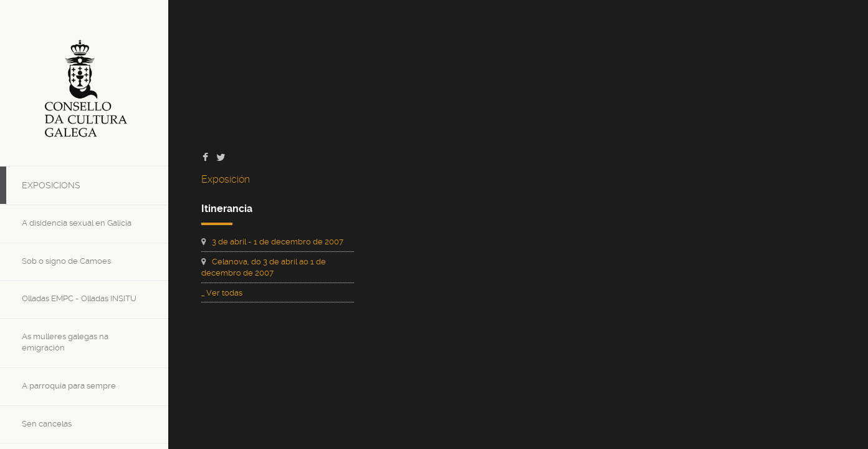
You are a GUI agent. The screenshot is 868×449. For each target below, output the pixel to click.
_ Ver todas (222, 293)
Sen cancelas (47, 424)
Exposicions (51, 185)
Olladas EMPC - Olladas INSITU (79, 298)
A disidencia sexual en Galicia (77, 223)
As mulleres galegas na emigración (65, 342)
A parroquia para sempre (69, 386)
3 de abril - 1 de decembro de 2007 (278, 242)
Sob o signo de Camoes (66, 261)
